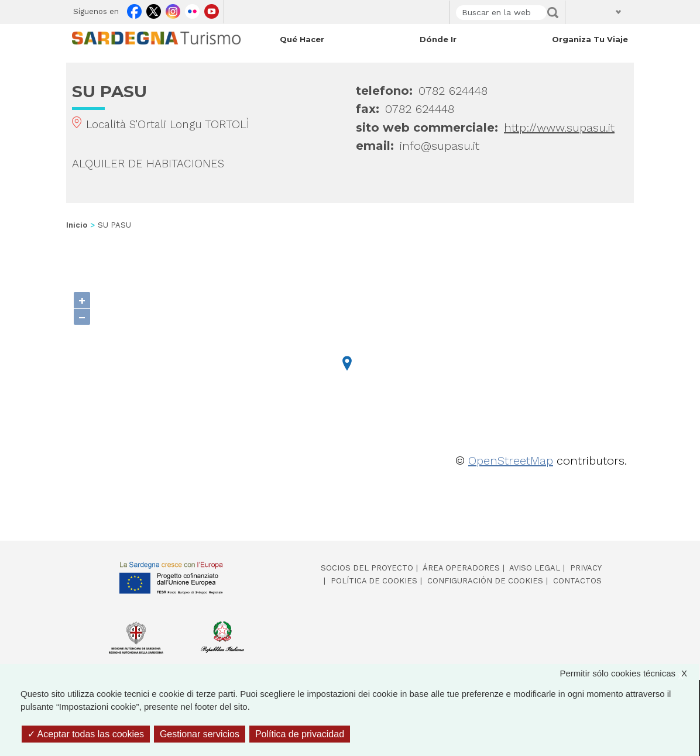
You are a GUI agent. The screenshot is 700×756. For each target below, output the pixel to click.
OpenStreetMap (511, 461)
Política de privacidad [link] (300, 734)
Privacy (586, 568)
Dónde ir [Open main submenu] (438, 39)
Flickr (192, 9)
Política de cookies (374, 581)
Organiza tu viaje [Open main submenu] (590, 39)
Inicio (77, 225)
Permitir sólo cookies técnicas (629, 674)
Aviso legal (535, 568)
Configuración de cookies (485, 581)
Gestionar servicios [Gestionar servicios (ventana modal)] (200, 734)
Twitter (154, 9)
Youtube (212, 9)
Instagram (173, 9)
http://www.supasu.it (559, 128)
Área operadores (461, 568)
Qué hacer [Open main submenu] (302, 39)
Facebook (134, 9)
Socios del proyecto (367, 568)
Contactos (577, 581)
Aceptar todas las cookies (86, 734)
